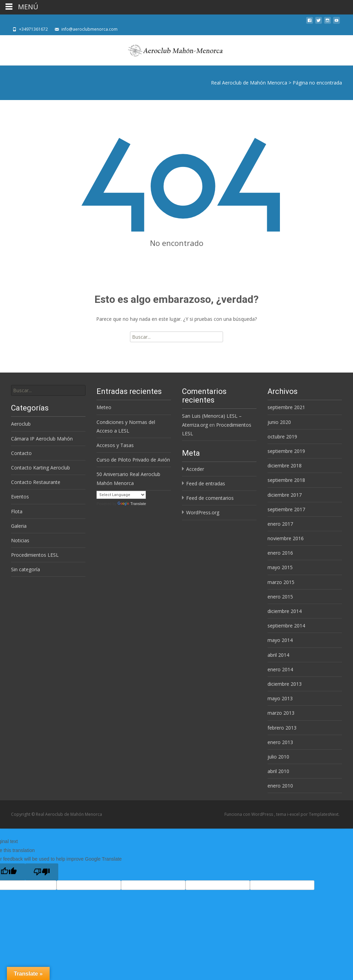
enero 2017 (280, 524)
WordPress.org (203, 512)
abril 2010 (278, 771)
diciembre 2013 (285, 684)
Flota (17, 511)
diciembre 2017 (285, 495)
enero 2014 (280, 669)
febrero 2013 (282, 728)
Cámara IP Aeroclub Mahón (42, 439)
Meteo (104, 407)
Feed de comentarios (210, 498)
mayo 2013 (280, 698)
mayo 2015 (280, 567)
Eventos (20, 497)
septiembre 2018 (286, 480)
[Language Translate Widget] (121, 495)
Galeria (19, 526)
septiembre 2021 (286, 407)
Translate (132, 504)
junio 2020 (279, 422)
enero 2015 (280, 597)
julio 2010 (278, 757)
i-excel (294, 814)
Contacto (21, 453)
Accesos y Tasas (115, 445)
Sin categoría (26, 569)
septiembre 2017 (286, 509)
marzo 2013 (281, 713)
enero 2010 (280, 786)
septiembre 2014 (286, 626)
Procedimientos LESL (35, 555)
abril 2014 (278, 655)
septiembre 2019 (286, 451)
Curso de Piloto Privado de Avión (133, 460)
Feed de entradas (206, 483)
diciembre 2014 (285, 611)
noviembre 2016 (286, 538)
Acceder (195, 469)
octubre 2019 (282, 437)
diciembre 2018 (285, 466)
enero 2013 (280, 742)
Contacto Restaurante (36, 482)
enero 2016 (280, 553)
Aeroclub (21, 424)
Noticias (20, 540)
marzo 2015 (281, 582)
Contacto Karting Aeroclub (41, 468)
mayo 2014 (280, 640)
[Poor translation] (42, 872)
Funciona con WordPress (249, 814)
